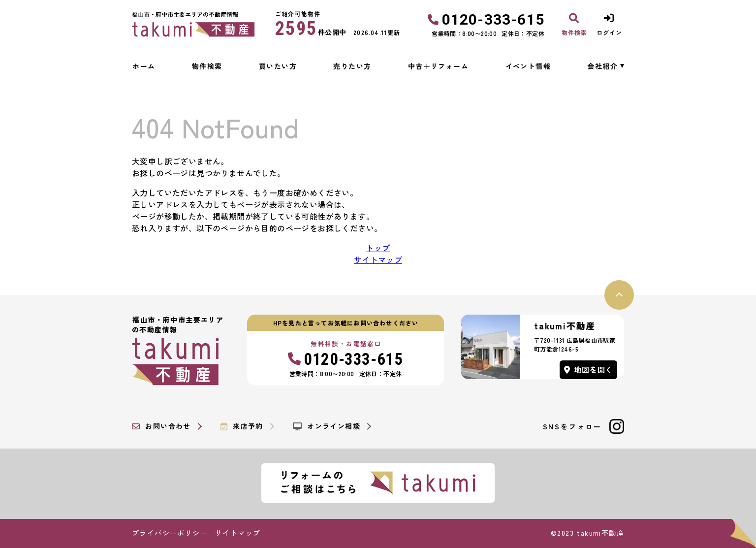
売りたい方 (352, 66)
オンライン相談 (327, 426)
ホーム (144, 66)
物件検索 (207, 66)
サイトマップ (378, 259)
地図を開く (589, 370)
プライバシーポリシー (170, 533)
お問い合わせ (161, 426)
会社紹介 (602, 66)
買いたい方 (278, 66)
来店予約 (242, 426)
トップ (378, 248)
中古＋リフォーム (438, 66)
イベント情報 (528, 66)
